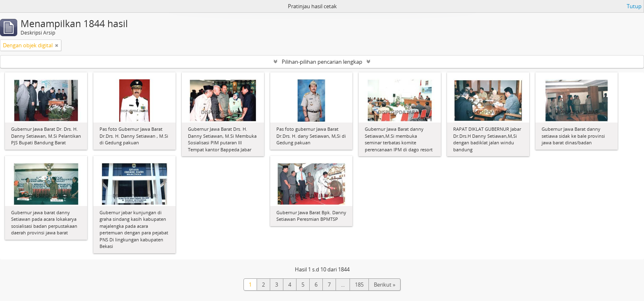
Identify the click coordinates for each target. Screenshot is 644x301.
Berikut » (385, 285)
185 (359, 285)
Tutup (634, 6)
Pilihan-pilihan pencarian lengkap (322, 62)
